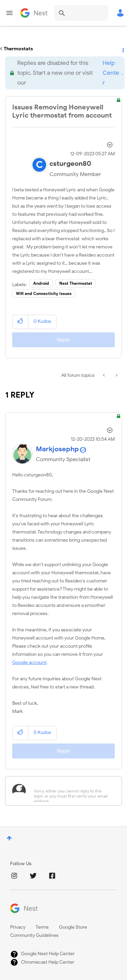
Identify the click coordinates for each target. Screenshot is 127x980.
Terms (42, 927)
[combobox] (81, 13)
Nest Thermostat (76, 283)
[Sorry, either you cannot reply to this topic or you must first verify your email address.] (72, 791)
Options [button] (123, 49)
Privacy (18, 927)
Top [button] (9, 838)
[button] (20, 322)
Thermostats (18, 49)
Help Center (111, 73)
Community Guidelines (34, 935)
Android (41, 283)
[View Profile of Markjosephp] (57, 449)
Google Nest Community (34, 13)
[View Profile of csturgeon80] (70, 164)
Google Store (73, 927)
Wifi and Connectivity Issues (44, 293)
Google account (29, 662)
